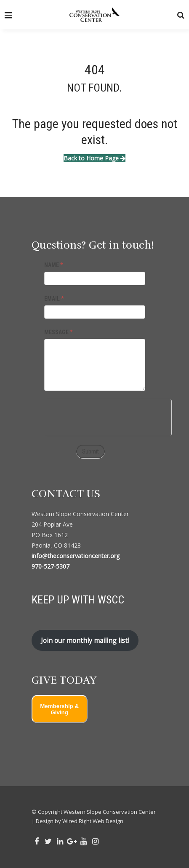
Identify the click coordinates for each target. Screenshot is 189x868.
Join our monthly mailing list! (85, 640)
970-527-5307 (51, 566)
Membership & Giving (59, 709)
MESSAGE (58, 332)
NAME (53, 265)
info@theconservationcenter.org (76, 556)
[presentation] (108, 416)
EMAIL (54, 299)
